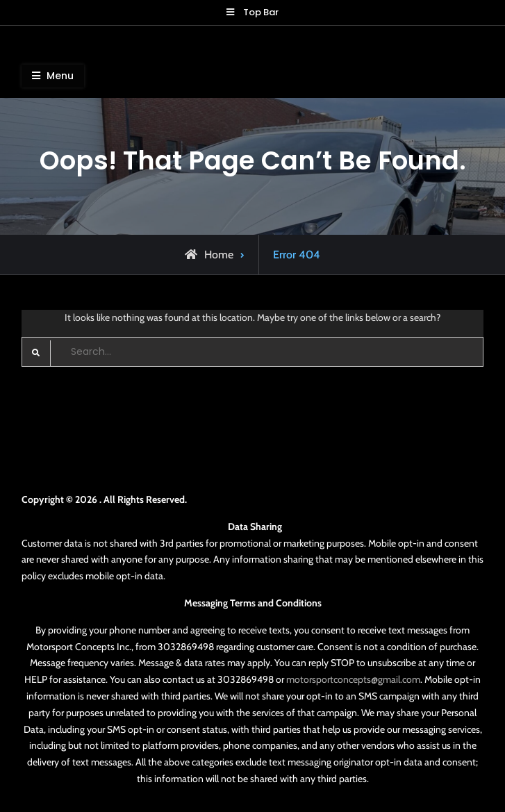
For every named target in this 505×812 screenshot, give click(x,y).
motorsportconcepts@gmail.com (353, 679)
